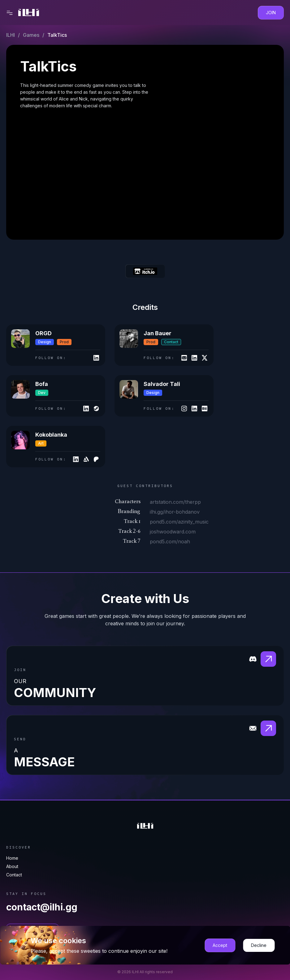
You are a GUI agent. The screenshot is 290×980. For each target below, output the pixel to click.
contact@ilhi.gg (42, 907)
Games (31, 35)
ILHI (11, 35)
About (12, 866)
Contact (14, 875)
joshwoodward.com (173, 532)
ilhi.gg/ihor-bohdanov (175, 512)
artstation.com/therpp (175, 502)
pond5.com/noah (170, 541)
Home (12, 858)
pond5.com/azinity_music (179, 522)
